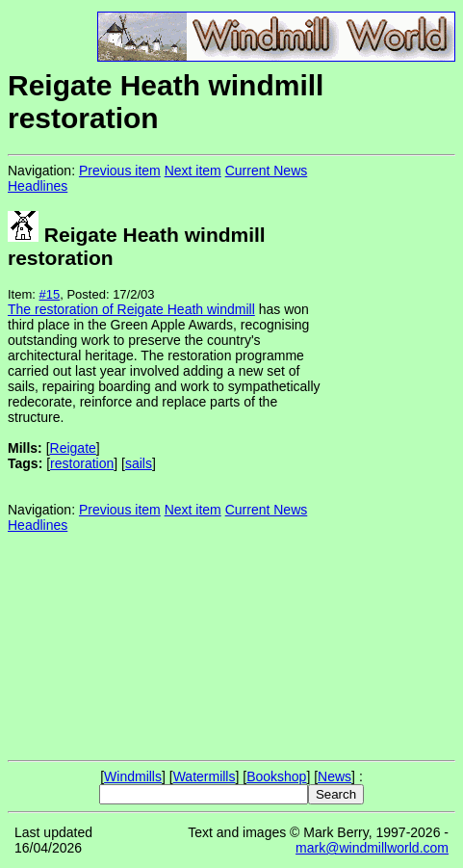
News (334, 776)
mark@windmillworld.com (372, 848)
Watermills (205, 776)
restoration (82, 463)
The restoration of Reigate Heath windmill (131, 309)
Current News (267, 171)
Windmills (133, 776)
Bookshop (276, 776)
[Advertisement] (391, 457)
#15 (50, 294)
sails (139, 463)
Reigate (73, 448)
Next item (193, 171)
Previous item (120, 171)
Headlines (38, 186)
